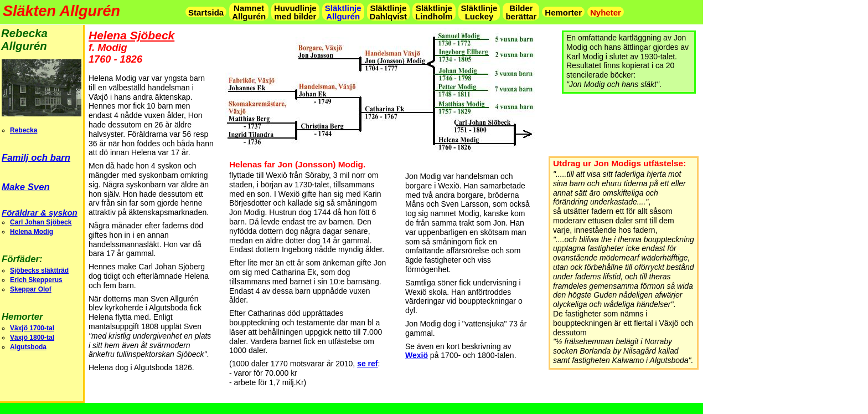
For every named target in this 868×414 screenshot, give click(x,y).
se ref (367, 364)
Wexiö (417, 355)
